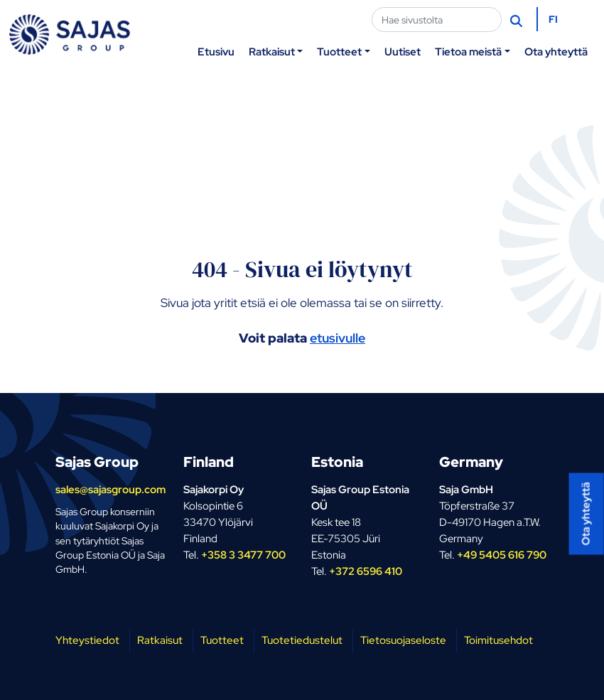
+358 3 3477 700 (243, 555)
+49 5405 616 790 (502, 555)
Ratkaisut (272, 52)
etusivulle (338, 338)
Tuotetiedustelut (302, 640)
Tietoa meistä (468, 52)
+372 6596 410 (366, 571)
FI (553, 19)
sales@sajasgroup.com (110, 489)
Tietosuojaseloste (403, 640)
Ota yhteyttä (556, 52)
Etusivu (216, 52)
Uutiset (403, 52)
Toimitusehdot (498, 640)
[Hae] (518, 20)
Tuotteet (339, 52)
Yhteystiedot (87, 640)
